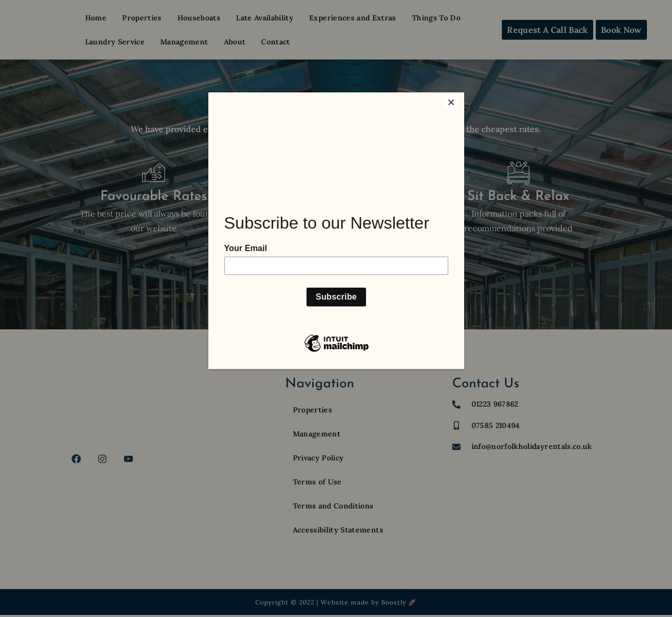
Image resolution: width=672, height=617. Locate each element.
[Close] (462, 95)
